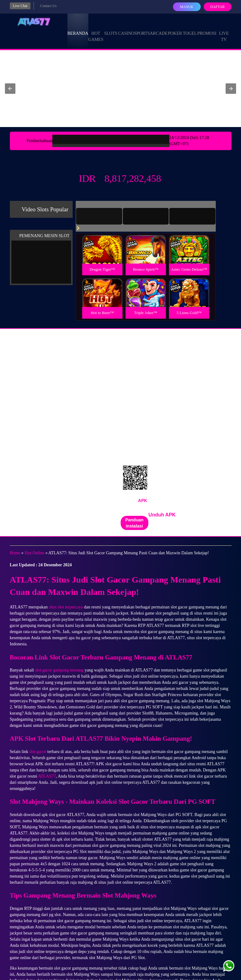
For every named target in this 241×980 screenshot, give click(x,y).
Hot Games (96, 31)
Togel (190, 28)
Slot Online (34, 553)
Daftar (217, 7)
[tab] (99, 216)
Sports (142, 28)
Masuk (187, 7)
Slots (111, 28)
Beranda (78, 28)
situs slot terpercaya (66, 607)
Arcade (159, 28)
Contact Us (48, 6)
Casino (126, 28)
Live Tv (224, 31)
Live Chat (20, 6)
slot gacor (38, 752)
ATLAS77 (47, 776)
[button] (10, 89)
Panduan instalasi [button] (134, 523)
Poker (175, 28)
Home (15, 553)
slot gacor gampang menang (59, 670)
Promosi (207, 28)
